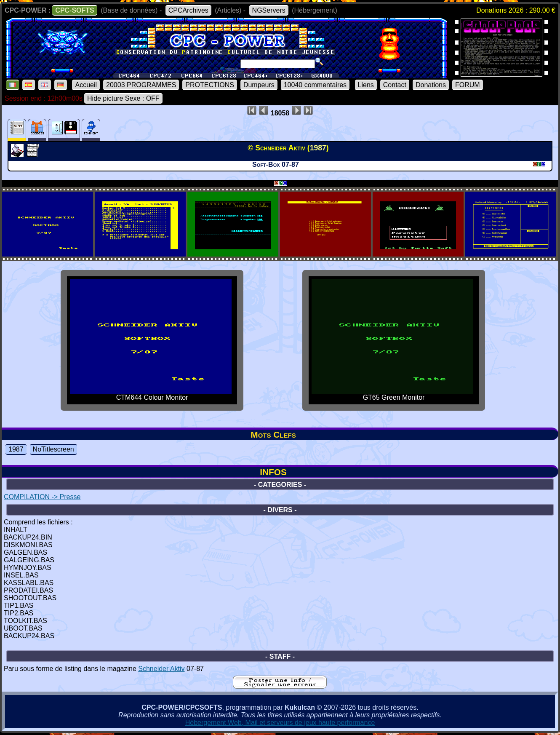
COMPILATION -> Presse (42, 497)
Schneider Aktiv (161, 669)
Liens (366, 85)
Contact (395, 85)
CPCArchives (188, 10)
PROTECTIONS (210, 85)
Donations (431, 85)
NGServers (269, 10)
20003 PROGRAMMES (141, 85)
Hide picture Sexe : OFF (123, 98)
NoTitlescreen (53, 449)
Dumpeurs (259, 85)
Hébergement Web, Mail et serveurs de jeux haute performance (280, 723)
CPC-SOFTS (75, 10)
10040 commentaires (315, 85)
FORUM (468, 85)
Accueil (86, 85)
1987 (16, 449)
